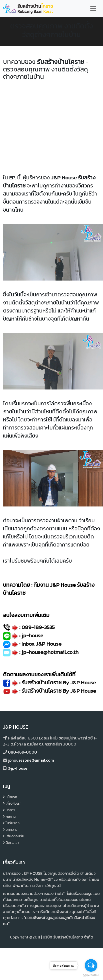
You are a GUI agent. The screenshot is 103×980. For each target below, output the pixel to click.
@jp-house (17, 768)
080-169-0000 (22, 752)
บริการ (9, 810)
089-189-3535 (38, 627)
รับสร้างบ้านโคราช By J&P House (59, 691)
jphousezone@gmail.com (31, 760)
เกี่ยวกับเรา (12, 803)
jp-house (32, 635)
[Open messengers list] (91, 965)
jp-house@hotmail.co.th (50, 652)
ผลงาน (9, 817)
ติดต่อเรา (11, 843)
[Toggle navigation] (93, 9)
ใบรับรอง (11, 823)
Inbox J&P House (41, 644)
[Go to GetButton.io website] (91, 975)
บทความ (10, 830)
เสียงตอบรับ (14, 836)
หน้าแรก (10, 797)
